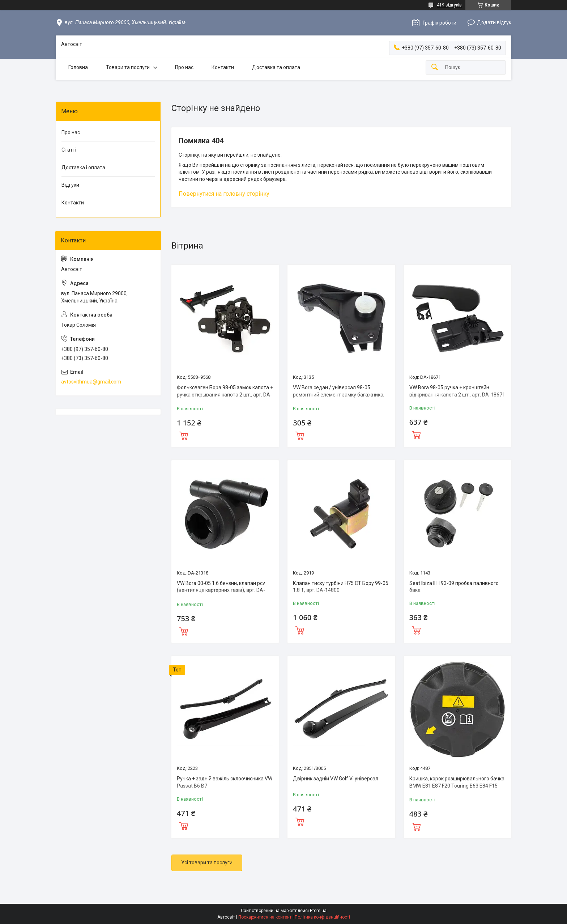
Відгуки (70, 185)
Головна (78, 67)
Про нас (184, 67)
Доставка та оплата (276, 67)
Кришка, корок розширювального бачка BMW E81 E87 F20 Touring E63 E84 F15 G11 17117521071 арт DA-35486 (457, 786)
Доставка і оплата (83, 168)
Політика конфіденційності (322, 917)
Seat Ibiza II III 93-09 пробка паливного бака (454, 587)
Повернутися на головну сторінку (224, 194)
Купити (184, 435)
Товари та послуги (128, 67)
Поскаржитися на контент (265, 917)
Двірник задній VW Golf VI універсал (336, 779)
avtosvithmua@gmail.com (91, 382)
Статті (69, 150)
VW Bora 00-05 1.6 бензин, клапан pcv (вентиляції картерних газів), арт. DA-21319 (221, 590)
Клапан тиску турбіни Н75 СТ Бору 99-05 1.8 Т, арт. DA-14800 (341, 587)
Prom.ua (318, 911)
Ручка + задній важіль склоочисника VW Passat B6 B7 (225, 782)
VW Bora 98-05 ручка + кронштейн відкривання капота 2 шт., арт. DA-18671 (457, 391)
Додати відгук (494, 22)
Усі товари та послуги (207, 862)
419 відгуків (449, 5)
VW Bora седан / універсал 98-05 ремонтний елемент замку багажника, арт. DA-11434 (339, 395)
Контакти (223, 67)
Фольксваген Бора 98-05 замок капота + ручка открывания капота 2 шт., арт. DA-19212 (225, 395)
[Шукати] (435, 67)
